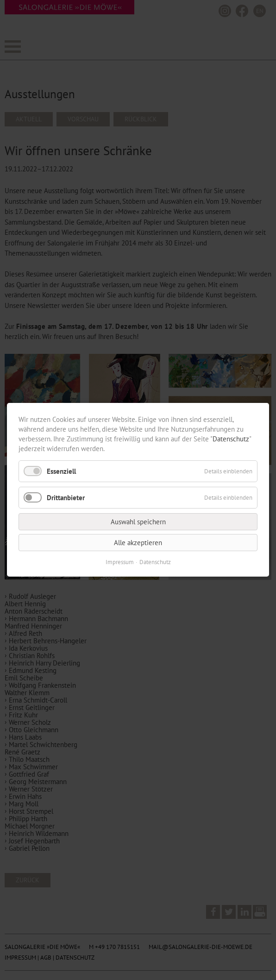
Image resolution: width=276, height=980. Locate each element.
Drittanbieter (66, 498)
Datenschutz (231, 439)
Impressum (120, 562)
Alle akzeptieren (138, 543)
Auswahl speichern (138, 522)
